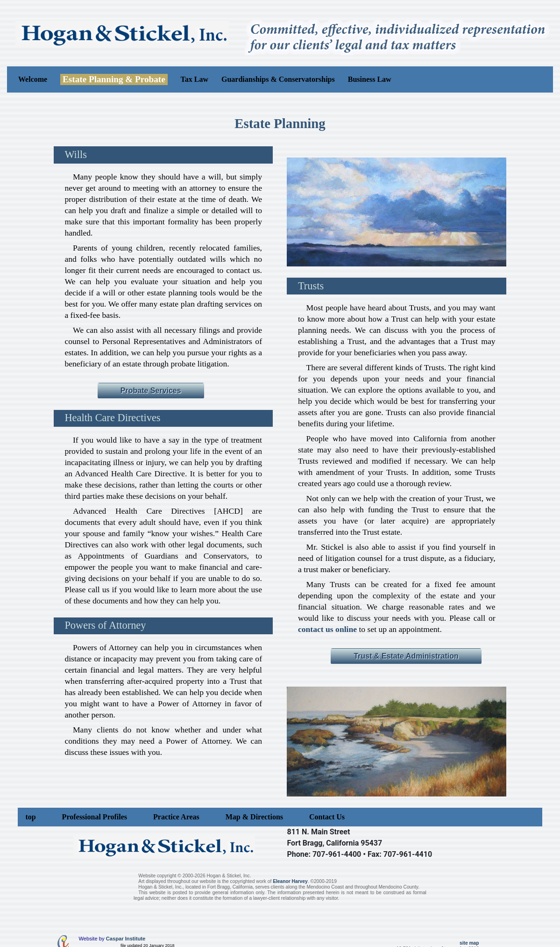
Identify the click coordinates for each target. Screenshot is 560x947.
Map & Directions (254, 817)
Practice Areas (176, 817)
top (30, 817)
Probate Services (151, 391)
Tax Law (195, 79)
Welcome (33, 79)
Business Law (370, 79)
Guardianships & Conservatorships (278, 79)
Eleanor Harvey (290, 881)
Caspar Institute (126, 939)
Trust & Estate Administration (406, 656)
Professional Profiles (95, 817)
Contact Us (327, 817)
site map (469, 943)
